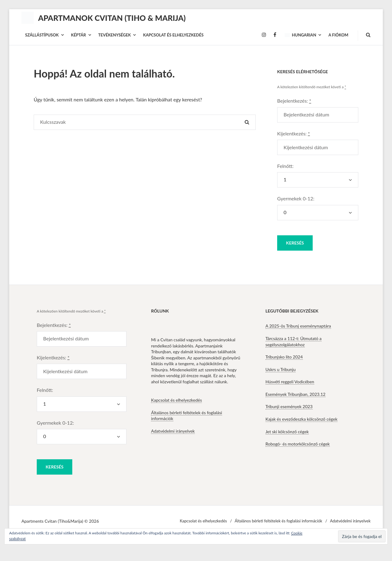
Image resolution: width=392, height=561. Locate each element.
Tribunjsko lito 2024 (284, 357)
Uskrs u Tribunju (281, 369)
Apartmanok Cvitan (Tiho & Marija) (112, 18)
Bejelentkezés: (294, 101)
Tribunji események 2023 (289, 406)
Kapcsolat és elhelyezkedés (176, 400)
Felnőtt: (285, 166)
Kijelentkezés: (294, 133)
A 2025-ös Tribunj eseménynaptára (298, 326)
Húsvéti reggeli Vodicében (290, 382)
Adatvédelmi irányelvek (173, 431)
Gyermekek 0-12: (296, 198)
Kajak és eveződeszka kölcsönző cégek (302, 419)
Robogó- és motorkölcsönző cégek (298, 444)
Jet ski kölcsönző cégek (287, 432)
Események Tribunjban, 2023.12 (296, 394)
